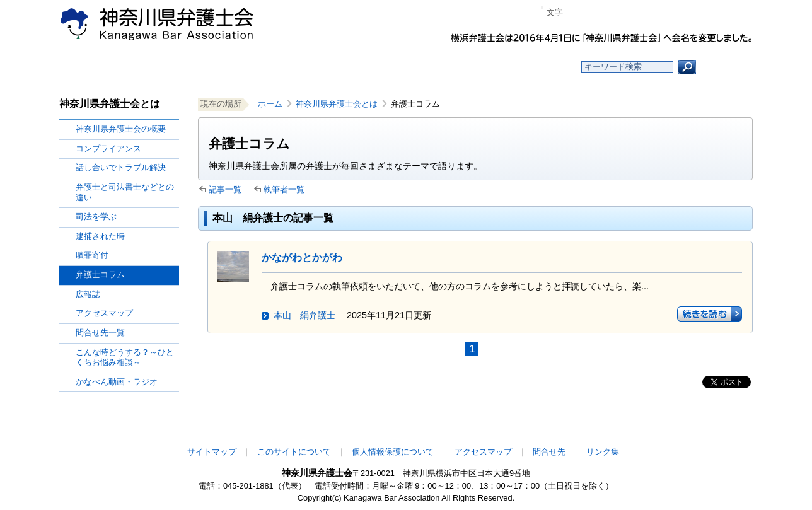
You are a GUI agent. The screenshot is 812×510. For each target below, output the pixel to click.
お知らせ (253, 67)
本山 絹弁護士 (304, 315)
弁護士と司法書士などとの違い (125, 192)
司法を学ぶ (96, 217)
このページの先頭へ (713, 422)
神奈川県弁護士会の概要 (121, 129)
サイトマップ (212, 452)
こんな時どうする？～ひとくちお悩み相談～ (125, 357)
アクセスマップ (104, 313)
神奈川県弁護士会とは (337, 104)
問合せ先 (549, 452)
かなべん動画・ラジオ (117, 382)
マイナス (578, 13)
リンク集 (603, 452)
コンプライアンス (108, 148)
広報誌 (88, 294)
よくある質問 (528, 67)
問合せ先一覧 (100, 333)
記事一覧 (225, 189)
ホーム (162, 67)
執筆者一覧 (284, 189)
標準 (597, 13)
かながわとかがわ (302, 258)
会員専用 (717, 13)
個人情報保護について (393, 452)
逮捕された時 (100, 236)
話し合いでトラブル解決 (121, 167)
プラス (616, 13)
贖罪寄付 (92, 255)
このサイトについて (294, 452)
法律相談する (436, 67)
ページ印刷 (647, 13)
